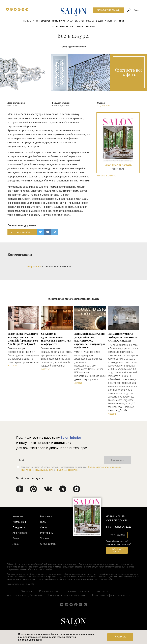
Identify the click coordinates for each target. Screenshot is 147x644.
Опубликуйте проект (108, 10)
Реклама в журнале (78, 591)
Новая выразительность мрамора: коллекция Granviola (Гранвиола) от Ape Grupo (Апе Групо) (23, 339)
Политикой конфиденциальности (37, 470)
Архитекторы (76, 21)
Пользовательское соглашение (67, 595)
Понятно (120, 637)
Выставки (46, 516)
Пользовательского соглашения (104, 467)
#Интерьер (46, 369)
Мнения (91, 27)
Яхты (55, 27)
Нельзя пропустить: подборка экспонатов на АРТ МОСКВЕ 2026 (123, 337)
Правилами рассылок (67, 470)
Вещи (99, 21)
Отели (64, 27)
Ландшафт (59, 21)
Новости (29, 21)
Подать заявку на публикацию (24, 595)
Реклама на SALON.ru (106, 176)
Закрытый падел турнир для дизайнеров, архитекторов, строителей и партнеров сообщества (90, 341)
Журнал (119, 21)
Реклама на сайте (50, 591)
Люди (108, 21)
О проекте (27, 591)
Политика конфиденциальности (111, 595)
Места (90, 21)
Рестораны (77, 27)
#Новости (12, 366)
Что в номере (117, 535)
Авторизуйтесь (34, 266)
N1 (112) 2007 (103, 106)
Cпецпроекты (48, 544)
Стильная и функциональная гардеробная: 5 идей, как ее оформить (56, 339)
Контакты (103, 591)
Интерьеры (43, 21)
